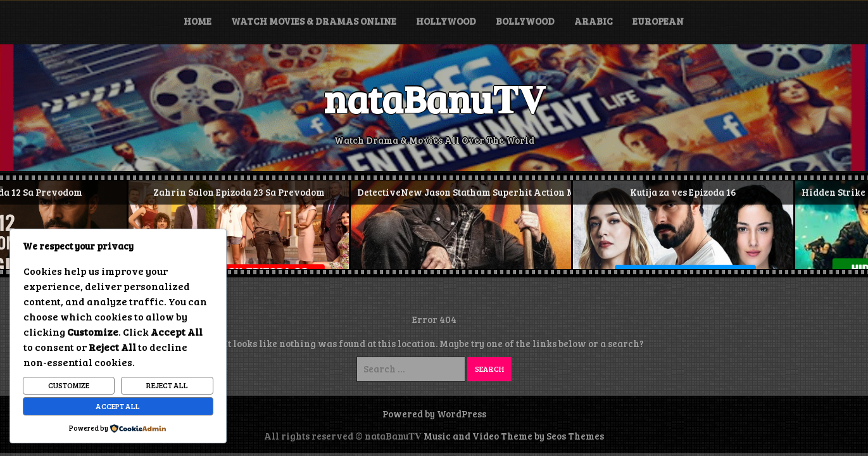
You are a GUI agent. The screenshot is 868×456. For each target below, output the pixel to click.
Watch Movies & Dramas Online (314, 21)
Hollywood (446, 21)
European (658, 21)
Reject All (167, 385)
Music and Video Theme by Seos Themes (514, 436)
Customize (69, 385)
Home (198, 21)
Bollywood (525, 21)
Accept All (118, 406)
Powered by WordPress (434, 414)
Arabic (594, 21)
